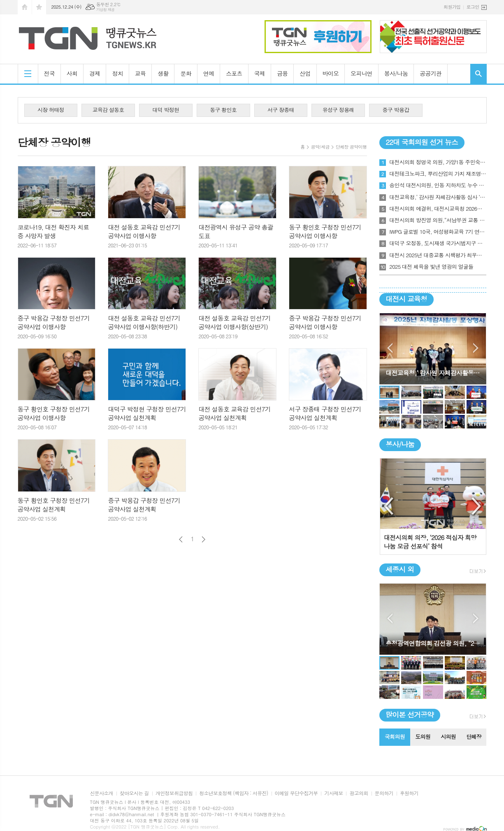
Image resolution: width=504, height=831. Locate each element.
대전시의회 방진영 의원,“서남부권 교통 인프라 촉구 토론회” (438, 220)
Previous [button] (389, 506)
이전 (181, 539)
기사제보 (333, 793)
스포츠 (234, 73)
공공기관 (431, 73)
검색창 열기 (478, 74)
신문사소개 (102, 793)
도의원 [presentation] (423, 737)
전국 (49, 73)
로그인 (473, 7)
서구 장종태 (281, 110)
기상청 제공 (106, 10)
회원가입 (452, 7)
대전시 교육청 (406, 299)
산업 (305, 73)
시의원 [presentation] (448, 737)
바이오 (331, 73)
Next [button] (477, 506)
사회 (72, 73)
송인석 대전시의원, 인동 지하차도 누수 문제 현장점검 (438, 185)
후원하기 (409, 793)
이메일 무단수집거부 (296, 793)
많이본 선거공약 (410, 715)
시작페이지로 (25, 7)
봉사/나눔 (396, 73)
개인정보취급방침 (174, 793)
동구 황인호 (223, 110)
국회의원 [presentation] (395, 737)
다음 (203, 539)
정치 (117, 73)
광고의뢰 (359, 793)
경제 (95, 73)
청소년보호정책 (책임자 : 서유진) (233, 793)
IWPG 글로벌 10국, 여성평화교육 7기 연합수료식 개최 (438, 232)
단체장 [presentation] (474, 737)
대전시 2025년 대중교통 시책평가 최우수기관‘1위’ (438, 255)
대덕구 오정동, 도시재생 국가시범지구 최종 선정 (438, 243)
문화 (186, 73)
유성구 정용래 (338, 110)
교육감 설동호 (108, 110)
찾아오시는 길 (134, 793)
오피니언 (361, 73)
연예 (209, 73)
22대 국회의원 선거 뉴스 (422, 142)
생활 (163, 73)
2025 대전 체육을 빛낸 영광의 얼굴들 (431, 267)
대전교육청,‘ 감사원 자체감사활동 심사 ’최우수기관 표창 (438, 197)
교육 (140, 73)
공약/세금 (320, 147)
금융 (282, 73)
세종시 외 (400, 569)
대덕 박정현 (166, 110)
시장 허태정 (51, 110)
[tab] (395, 737)
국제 (260, 73)
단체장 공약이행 (351, 147)
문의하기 (384, 793)
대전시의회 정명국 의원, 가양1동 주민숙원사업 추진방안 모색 (438, 162)
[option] (433, 506)
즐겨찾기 (39, 7)
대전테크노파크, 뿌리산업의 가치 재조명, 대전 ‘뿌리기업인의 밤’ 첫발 (438, 174)
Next (476, 348)
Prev (390, 348)
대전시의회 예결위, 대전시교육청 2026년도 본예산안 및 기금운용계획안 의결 (438, 209)
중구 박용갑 (396, 110)
